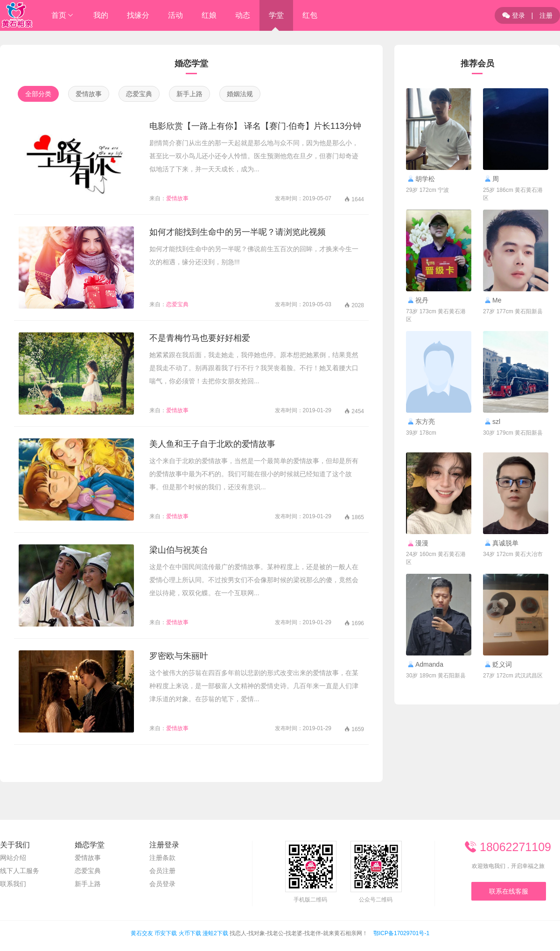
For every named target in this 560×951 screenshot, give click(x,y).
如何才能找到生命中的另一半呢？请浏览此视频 (238, 232)
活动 (175, 15)
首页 (59, 15)
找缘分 (138, 15)
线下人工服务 (20, 871)
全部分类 (38, 94)
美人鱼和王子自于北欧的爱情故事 (212, 444)
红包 (310, 15)
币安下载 (166, 933)
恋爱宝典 (139, 94)
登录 (514, 15)
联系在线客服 (509, 891)
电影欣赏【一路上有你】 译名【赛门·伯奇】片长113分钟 (255, 126)
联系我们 (13, 884)
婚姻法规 (240, 94)
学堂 (276, 15)
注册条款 (162, 858)
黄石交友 (142, 933)
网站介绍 (13, 858)
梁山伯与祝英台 (179, 550)
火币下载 (190, 933)
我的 (101, 15)
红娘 (209, 15)
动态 (243, 15)
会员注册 (162, 871)
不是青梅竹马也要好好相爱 (200, 338)
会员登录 (162, 884)
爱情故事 (89, 94)
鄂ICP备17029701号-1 (401, 933)
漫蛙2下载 (215, 933)
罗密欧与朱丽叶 (179, 656)
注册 (546, 15)
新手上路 (189, 94)
